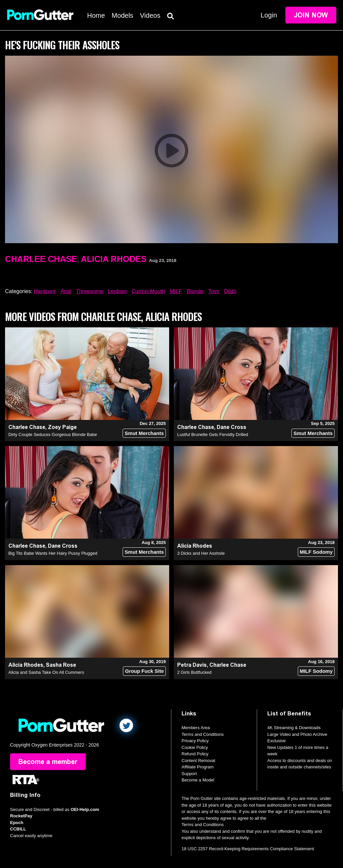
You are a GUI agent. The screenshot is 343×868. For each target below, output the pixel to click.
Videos (150, 15)
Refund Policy (195, 754)
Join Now (311, 15)
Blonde (195, 291)
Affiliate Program (198, 767)
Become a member (48, 762)
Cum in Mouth (148, 291)
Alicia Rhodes (114, 259)
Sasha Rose (61, 665)
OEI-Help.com (85, 809)
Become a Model (198, 780)
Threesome (90, 291)
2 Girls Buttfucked (194, 672)
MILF (176, 291)
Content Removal (198, 761)
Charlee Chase (41, 259)
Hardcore (45, 291)
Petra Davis (192, 665)
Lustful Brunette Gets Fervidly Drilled (213, 435)
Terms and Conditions (203, 734)
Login (269, 15)
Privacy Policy (195, 741)
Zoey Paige (62, 427)
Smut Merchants (144, 433)
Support (189, 774)
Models (122, 15)
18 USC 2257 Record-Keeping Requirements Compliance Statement (248, 849)
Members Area (196, 728)
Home (96, 15)
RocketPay (21, 816)
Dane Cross (231, 427)
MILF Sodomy (316, 552)
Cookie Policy (195, 747)
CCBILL (18, 829)
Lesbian (117, 291)
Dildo (230, 291)
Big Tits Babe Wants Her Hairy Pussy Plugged (53, 553)
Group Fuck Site (144, 671)
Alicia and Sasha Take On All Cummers (46, 672)
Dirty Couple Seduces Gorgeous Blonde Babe (53, 435)
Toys (214, 291)
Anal (66, 291)
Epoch (17, 823)
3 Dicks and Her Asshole (201, 553)
